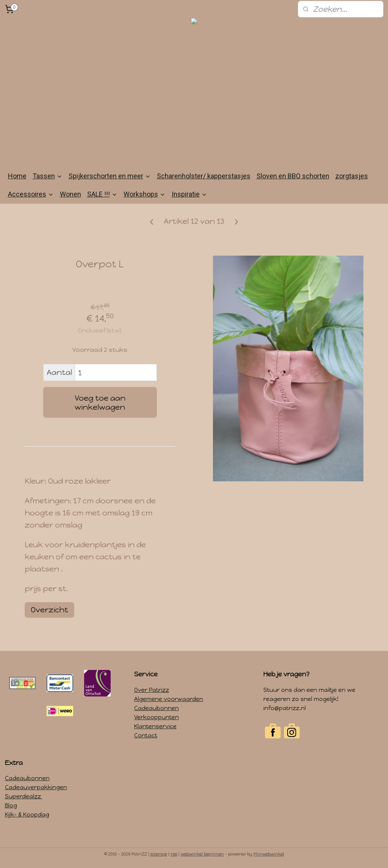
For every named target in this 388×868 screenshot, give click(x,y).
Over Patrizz (152, 690)
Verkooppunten (156, 717)
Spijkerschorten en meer (110, 176)
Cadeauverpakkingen (36, 787)
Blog (11, 806)
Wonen (70, 194)
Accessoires (31, 194)
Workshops (145, 194)
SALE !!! (102, 194)
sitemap (159, 854)
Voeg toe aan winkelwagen (100, 403)
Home (17, 176)
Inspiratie (189, 194)
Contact (146, 735)
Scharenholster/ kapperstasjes (204, 176)
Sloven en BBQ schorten (293, 176)
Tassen (48, 176)
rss (174, 854)
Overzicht (49, 610)
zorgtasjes (352, 176)
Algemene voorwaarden (169, 699)
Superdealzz (24, 796)
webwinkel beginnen (202, 854)
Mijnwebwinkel (269, 854)
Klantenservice (155, 726)
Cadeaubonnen (156, 708)
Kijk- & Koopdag (27, 815)
